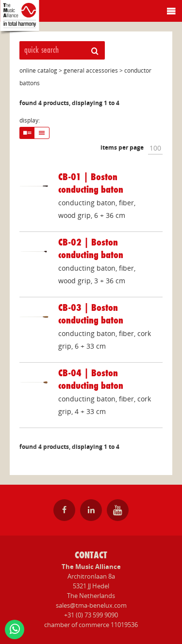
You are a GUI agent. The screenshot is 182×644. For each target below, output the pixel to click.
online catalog (38, 70)
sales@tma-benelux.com (91, 605)
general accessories (91, 70)
